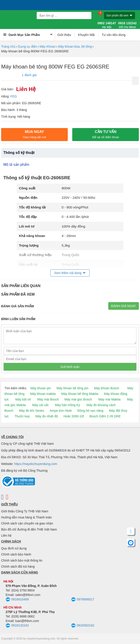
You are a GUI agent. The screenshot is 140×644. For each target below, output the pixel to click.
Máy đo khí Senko (32, 411)
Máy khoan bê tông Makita (80, 394)
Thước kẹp (22, 416)
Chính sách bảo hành (16, 554)
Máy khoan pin (41, 388)
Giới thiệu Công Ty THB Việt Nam (25, 511)
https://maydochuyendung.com (36, 464)
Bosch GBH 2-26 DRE (105, 416)
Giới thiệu (64, 35)
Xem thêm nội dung (68, 273)
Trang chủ (8, 46)
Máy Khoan (48, 46)
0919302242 (83, 626)
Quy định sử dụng (14, 548)
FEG (14, 96)
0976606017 (83, 600)
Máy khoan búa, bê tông (75, 46)
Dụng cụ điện (28, 46)
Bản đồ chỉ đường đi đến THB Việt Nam (29, 529)
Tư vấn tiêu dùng (114, 35)
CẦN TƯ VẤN (106, 134)
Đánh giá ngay (124, 306)
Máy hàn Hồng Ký (68, 405)
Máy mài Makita (109, 399)
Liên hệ (6, 536)
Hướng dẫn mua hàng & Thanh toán (26, 517)
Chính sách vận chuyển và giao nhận (27, 523)
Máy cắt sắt (40, 405)
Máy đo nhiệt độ (47, 416)
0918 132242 (127, 25)
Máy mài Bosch (48, 399)
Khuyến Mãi (86, 35)
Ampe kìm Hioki (61, 411)
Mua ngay (34, 134)
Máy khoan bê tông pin (72, 388)
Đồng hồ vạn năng (90, 411)
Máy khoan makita (43, 394)
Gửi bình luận (70, 367)
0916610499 (17, 600)
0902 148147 (107, 25)
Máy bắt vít (23, 399)
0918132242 (17, 626)
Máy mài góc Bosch (78, 399)
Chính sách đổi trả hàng (18, 567)
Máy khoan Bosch (107, 388)
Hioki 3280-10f (74, 416)
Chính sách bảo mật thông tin (22, 560)
